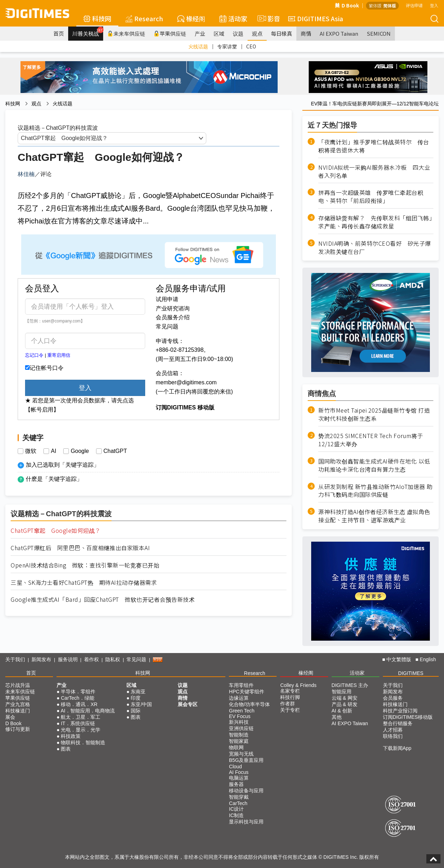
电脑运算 (239, 778)
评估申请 (414, 5)
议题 (238, 33)
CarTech (238, 803)
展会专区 (188, 704)
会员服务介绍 (173, 317)
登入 (434, 5)
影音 (268, 18)
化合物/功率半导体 (249, 704)
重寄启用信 (59, 355)
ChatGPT (115, 451)
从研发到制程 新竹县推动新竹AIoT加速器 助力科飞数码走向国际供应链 (375, 491)
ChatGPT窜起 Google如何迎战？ (56, 531)
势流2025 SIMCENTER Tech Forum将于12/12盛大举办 (371, 440)
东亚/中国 (141, 704)
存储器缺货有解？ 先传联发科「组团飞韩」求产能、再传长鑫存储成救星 (375, 222)
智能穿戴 (239, 797)
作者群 (288, 704)
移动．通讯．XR (79, 704)
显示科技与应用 (246, 822)
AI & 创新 (342, 711)
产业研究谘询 (173, 308)
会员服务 (393, 698)
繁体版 (375, 5)
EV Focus (240, 716)
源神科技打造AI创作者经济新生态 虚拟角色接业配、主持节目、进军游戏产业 (374, 516)
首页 (59, 33)
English (428, 659)
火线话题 (198, 46)
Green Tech (242, 711)
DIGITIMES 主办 (350, 685)
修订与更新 (18, 729)
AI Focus (239, 772)
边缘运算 (239, 698)
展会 (10, 717)
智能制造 (239, 735)
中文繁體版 (399, 659)
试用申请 (167, 299)
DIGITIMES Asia (316, 18)
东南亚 (138, 692)
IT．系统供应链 (78, 723)
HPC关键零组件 (247, 692)
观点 (257, 33)
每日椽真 (282, 33)
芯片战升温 (18, 685)
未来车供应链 (126, 33)
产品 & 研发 (345, 704)
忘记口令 (34, 355)
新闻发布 (41, 659)
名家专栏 (290, 691)
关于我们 (15, 659)
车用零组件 (241, 685)
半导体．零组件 (78, 692)
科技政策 (71, 736)
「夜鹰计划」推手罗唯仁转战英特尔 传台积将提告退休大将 (374, 146)
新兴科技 (239, 722)
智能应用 (342, 692)
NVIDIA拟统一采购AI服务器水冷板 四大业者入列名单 (374, 171)
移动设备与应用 (246, 791)
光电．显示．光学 (81, 730)
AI (54, 451)
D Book (347, 5)
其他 (337, 717)
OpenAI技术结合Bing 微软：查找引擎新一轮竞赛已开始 (85, 565)
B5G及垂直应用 (246, 760)
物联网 (236, 747)
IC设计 (236, 809)
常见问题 (167, 327)
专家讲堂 (227, 46)
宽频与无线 (241, 754)
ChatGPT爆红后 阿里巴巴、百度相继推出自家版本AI (80, 548)
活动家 (233, 18)
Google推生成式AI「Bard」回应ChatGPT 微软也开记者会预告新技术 (103, 599)
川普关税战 (88, 32)
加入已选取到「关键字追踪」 (63, 465)
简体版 (390, 5)
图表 (66, 749)
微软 (31, 451)
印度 (136, 698)
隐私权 (113, 659)
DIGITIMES (411, 673)
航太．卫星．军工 (81, 717)
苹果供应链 (170, 33)
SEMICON (379, 33)
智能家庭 (239, 741)
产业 (200, 33)
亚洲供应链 (241, 728)
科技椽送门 (18, 711)
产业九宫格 (18, 704)
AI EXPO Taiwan (339, 33)
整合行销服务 (398, 723)
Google (80, 451)
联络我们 (393, 736)
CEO (251, 46)
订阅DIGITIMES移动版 (408, 717)
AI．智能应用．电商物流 (88, 711)
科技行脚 (290, 697)
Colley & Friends (298, 685)
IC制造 (236, 815)
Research (144, 18)
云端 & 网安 (345, 698)
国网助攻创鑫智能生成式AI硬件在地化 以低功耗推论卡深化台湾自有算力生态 (374, 465)
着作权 (91, 659)
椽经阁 (191, 18)
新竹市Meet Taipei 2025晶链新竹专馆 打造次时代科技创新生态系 (374, 414)
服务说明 (68, 659)
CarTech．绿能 (77, 698)
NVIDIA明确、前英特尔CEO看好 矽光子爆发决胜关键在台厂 (375, 247)
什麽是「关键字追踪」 (54, 479)
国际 (136, 711)
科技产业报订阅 (400, 711)
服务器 (236, 784)
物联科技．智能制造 (83, 742)
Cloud (235, 767)
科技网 (97, 18)
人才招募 (393, 730)
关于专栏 (290, 710)
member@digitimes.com (186, 382)
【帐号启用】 (42, 410)
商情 (306, 33)
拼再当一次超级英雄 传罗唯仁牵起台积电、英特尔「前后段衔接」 (371, 197)
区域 (219, 33)
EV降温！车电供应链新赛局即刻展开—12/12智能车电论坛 (375, 104)
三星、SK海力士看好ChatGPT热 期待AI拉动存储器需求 (84, 582)
